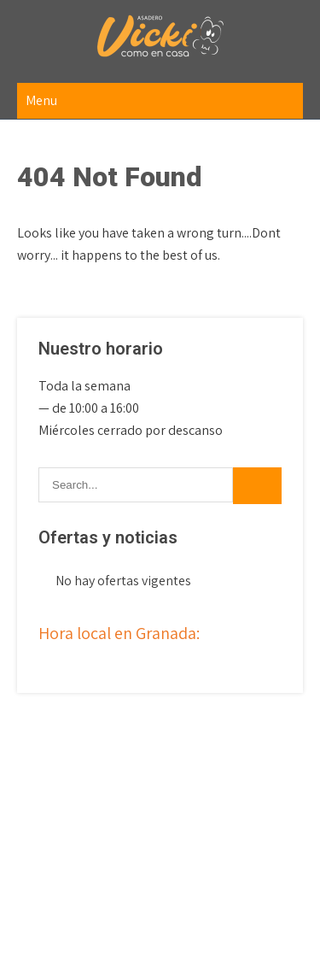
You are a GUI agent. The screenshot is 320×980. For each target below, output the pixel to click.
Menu (41, 100)
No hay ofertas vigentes (123, 581)
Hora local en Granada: (119, 633)
